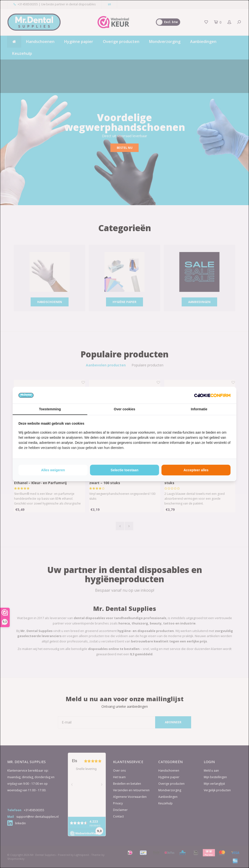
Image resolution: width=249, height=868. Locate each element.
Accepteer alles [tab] (196, 470)
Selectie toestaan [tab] (124, 470)
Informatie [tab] (199, 409)
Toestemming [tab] (50, 409)
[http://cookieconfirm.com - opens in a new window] (212, 395)
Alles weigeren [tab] (53, 470)
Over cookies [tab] (124, 409)
